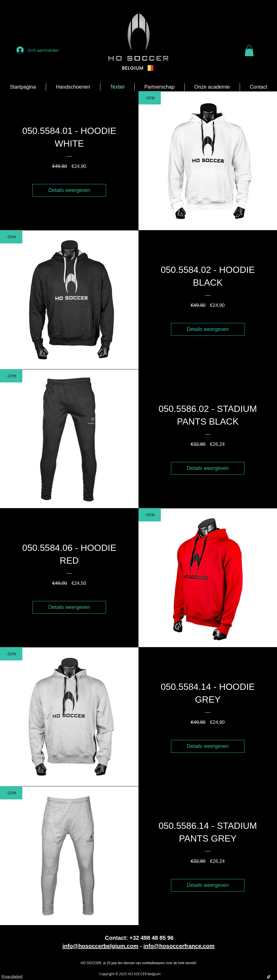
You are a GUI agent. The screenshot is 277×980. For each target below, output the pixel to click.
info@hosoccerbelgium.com (100, 946)
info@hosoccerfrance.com (179, 946)
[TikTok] (269, 977)
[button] (249, 51)
